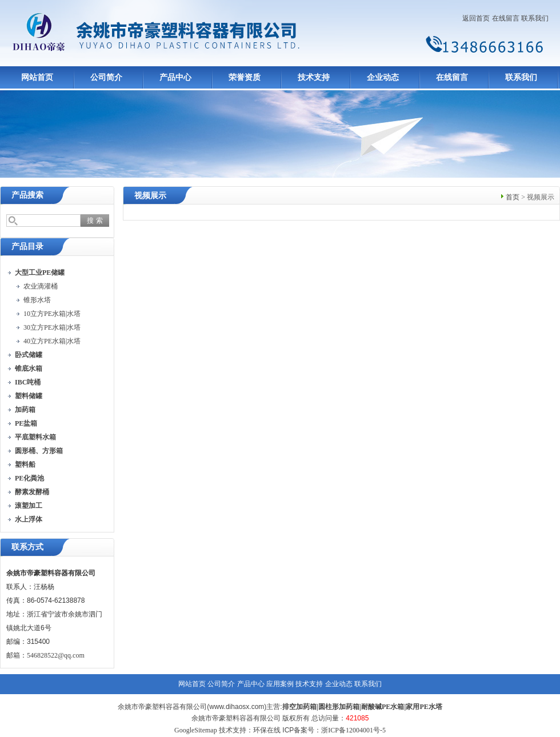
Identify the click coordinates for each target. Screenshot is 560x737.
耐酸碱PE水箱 (383, 707)
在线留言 (506, 18)
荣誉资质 (245, 77)
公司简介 (106, 77)
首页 (513, 197)
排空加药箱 (299, 707)
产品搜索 (27, 195)
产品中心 (175, 77)
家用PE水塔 (424, 707)
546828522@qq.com (56, 655)
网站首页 (37, 77)
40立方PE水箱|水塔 (52, 341)
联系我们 (535, 18)
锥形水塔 (37, 300)
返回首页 (476, 18)
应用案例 (280, 684)
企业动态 (383, 77)
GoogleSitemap (196, 730)
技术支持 (314, 77)
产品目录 (27, 247)
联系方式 (27, 547)
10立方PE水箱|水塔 (52, 314)
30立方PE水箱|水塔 (52, 327)
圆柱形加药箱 (339, 707)
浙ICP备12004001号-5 (353, 730)
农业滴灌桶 (41, 286)
